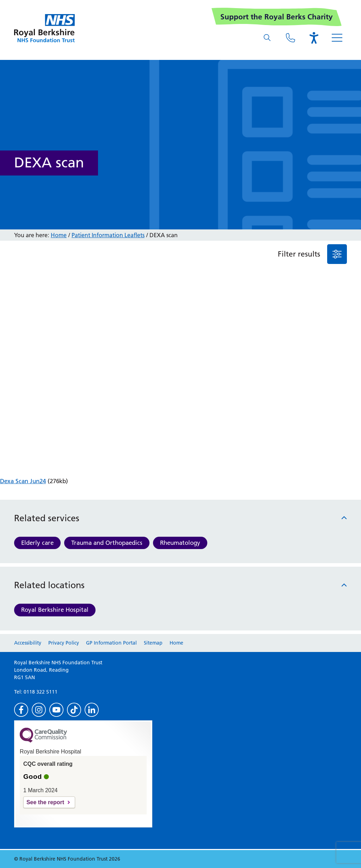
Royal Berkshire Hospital (55, 610)
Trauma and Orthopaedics (107, 543)
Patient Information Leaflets (108, 235)
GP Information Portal (111, 643)
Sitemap (153, 643)
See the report (45, 802)
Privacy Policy (64, 643)
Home (59, 235)
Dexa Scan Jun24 (23, 481)
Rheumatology (180, 543)
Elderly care (37, 543)
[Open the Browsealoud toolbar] (314, 38)
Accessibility (28, 643)
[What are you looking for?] (267, 38)
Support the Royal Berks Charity (277, 17)
